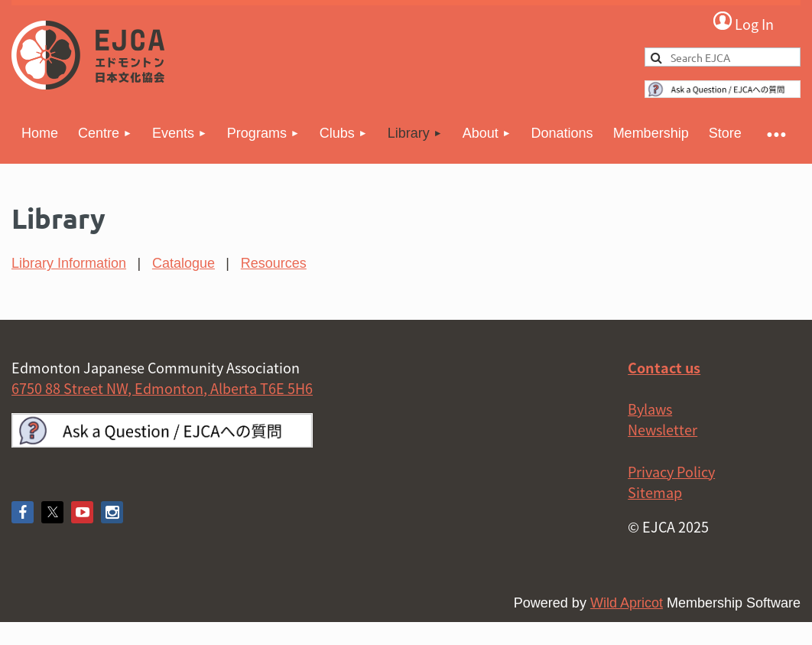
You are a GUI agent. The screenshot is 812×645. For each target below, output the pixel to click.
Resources (274, 263)
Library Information (69, 263)
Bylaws (650, 409)
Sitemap (655, 492)
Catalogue (184, 263)
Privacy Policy (671, 472)
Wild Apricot (627, 603)
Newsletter (663, 430)
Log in (743, 23)
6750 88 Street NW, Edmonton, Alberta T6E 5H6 (162, 388)
